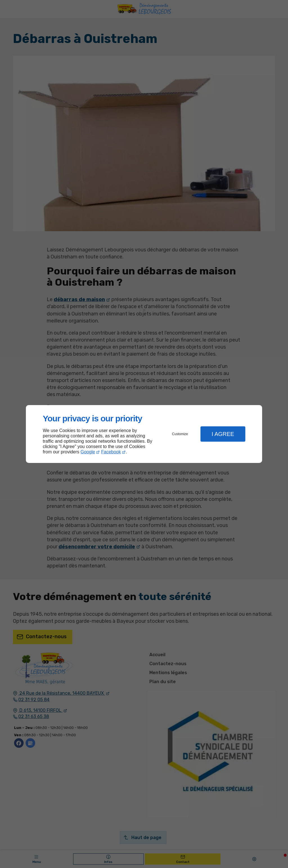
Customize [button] (180, 434)
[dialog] (144, 434)
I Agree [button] (223, 434)
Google (88, 452)
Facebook (111, 452)
